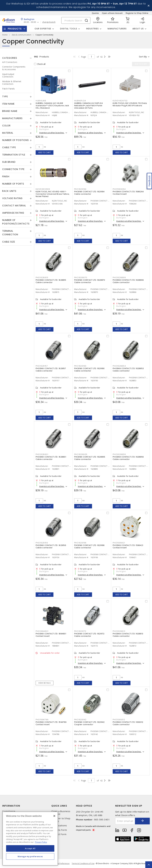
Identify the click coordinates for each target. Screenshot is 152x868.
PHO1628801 (42, 454)
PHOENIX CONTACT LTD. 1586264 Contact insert (128, 193)
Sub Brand (9, 162)
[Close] (54, 816)
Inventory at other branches (52, 133)
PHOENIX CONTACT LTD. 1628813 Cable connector (128, 635)
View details (44, 683)
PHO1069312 (119, 720)
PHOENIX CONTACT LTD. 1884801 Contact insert (51, 635)
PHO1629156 (42, 543)
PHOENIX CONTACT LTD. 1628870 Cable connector (90, 281)
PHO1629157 (42, 366)
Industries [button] (92, 29)
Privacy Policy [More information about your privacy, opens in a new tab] (41, 842)
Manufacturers (117, 29)
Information (11, 806)
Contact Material (14, 206)
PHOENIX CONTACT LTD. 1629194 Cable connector (89, 193)
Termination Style (14, 155)
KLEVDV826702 (120, 101)
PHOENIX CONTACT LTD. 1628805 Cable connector (90, 458)
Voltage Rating (12, 198)
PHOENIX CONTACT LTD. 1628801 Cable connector (51, 458)
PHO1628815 (42, 277)
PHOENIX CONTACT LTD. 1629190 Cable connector (89, 370)
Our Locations (59, 825)
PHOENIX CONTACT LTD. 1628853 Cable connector (128, 370)
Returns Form (59, 830)
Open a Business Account (61, 813)
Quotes (95, 13)
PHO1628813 (119, 631)
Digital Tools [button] (69, 29)
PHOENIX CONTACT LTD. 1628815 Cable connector (51, 281)
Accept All (30, 848)
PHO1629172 (80, 631)
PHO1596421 (119, 543)
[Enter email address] (125, 821)
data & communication (22, 35)
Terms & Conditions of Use (83, 863)
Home (5, 35)
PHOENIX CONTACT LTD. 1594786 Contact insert (51, 723)
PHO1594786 (42, 720)
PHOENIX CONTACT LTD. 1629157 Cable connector (51, 370)
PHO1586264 (119, 189)
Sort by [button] (143, 57)
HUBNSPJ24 (80, 101)
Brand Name (10, 111)
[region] (30, 839)
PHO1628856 (119, 454)
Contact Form (59, 834)
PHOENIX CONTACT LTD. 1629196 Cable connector (89, 546)
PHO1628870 (81, 277)
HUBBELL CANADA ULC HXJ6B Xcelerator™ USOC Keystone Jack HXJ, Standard (52, 106)
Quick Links (59, 806)
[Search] (76, 20)
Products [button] (15, 29)
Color (6, 126)
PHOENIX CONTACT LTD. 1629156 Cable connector (51, 546)
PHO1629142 (80, 720)
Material (8, 133)
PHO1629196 (80, 543)
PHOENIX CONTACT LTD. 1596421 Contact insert (128, 546)
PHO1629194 (80, 189)
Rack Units (9, 191)
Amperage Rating (13, 213)
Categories (10, 58)
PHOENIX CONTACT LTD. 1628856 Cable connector (128, 458)
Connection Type (13, 169)
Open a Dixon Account (112, 13)
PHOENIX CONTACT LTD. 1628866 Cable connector (128, 281)
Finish (6, 176)
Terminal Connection (10, 233)
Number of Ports (13, 184)
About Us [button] (138, 29)
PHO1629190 (80, 366)
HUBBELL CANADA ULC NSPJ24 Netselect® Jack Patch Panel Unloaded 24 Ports (88, 106)
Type (5, 97)
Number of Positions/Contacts (16, 222)
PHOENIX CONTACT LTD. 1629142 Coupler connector (89, 723)
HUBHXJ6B (41, 101)
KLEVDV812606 (43, 189)
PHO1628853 (119, 366)
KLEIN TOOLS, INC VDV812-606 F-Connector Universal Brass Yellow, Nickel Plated (53, 194)
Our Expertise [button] (43, 29)
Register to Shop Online (137, 13)
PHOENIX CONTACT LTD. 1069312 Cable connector (128, 723)
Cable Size (9, 242)
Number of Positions (16, 140)
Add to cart (45, 152)
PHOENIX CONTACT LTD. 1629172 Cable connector (89, 635)
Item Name (8, 104)
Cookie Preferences (61, 864)
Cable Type (9, 147)
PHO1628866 (119, 277)
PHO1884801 (42, 631)
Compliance (9, 811)
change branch (49, 22)
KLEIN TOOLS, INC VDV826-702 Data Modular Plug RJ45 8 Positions (130, 104)
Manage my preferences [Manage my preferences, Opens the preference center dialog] (30, 856)
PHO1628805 (81, 454)
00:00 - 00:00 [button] (30, 22)
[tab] (17, 58)
